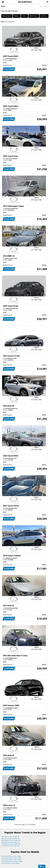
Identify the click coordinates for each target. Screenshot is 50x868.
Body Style (7, 16)
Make (17, 16)
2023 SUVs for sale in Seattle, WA (10, 842)
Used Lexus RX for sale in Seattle (10, 863)
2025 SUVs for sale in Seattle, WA (10, 837)
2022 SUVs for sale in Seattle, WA (10, 846)
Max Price (34, 16)
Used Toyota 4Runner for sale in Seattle (12, 862)
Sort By (44, 16)
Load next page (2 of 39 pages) (25, 825)
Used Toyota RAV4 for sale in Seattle (11, 856)
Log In (41, 6)
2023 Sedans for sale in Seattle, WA (11, 844)
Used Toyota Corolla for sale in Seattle (11, 860)
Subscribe (46, 6)
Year (24, 16)
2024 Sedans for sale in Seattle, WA (11, 840)
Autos (3, 6)
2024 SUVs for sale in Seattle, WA (10, 839)
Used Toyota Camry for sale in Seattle (11, 858)
